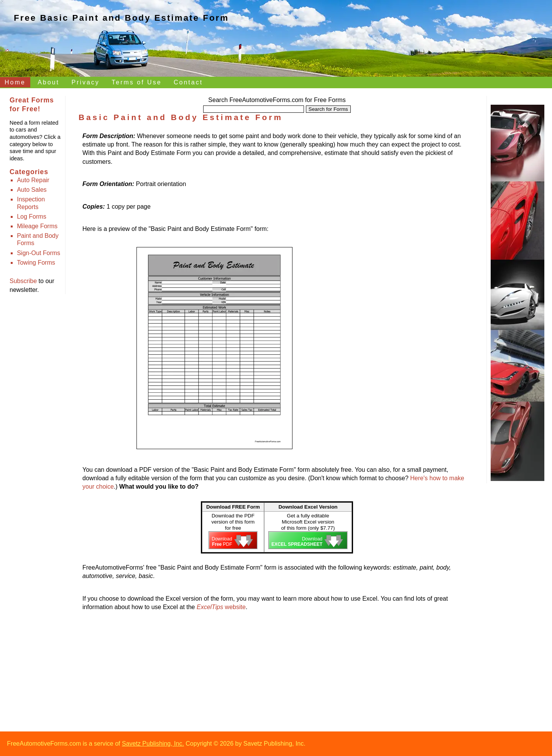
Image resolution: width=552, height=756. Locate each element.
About (48, 82)
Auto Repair (33, 180)
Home (15, 82)
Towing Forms (36, 263)
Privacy (85, 82)
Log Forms (31, 217)
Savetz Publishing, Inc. (153, 744)
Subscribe (23, 281)
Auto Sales (32, 190)
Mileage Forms (37, 226)
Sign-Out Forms (39, 253)
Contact (188, 82)
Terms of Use (136, 82)
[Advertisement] (411, 275)
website (221, 607)
